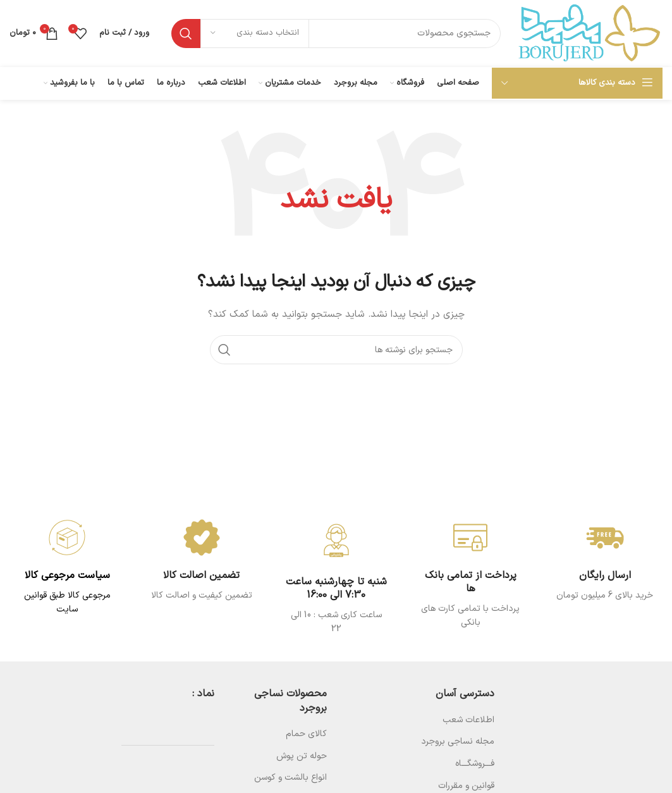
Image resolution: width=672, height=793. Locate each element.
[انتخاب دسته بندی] (255, 34)
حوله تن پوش (302, 756)
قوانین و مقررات (466, 786)
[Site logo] (588, 33)
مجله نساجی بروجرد (458, 741)
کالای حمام (306, 734)
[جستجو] (336, 34)
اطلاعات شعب (468, 720)
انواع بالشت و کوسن (290, 778)
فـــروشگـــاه (475, 764)
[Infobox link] (202, 561)
